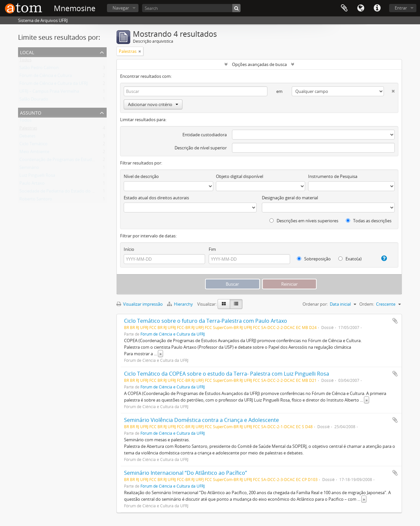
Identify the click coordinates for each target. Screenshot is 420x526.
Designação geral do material (290, 198)
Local (27, 52)
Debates (27, 137)
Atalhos (377, 8)
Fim (212, 249)
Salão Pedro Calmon (39, 69)
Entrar (401, 8)
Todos (25, 61)
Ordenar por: (315, 304)
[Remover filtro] (140, 51)
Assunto (31, 112)
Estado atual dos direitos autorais (156, 198)
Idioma (361, 8)
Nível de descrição (141, 176)
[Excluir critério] (389, 90)
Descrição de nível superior (201, 148)
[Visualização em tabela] (236, 304)
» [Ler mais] (160, 354)
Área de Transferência (344, 8)
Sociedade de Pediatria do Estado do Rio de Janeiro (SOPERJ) (78, 192)
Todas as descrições (369, 221)
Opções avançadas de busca (259, 64)
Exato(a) (350, 259)
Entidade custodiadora (205, 135)
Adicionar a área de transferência (395, 321)
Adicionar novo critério (153, 104)
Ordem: (367, 304)
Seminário (29, 169)
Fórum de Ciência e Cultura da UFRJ (53, 85)
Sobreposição (314, 259)
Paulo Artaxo (32, 185)
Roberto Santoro (36, 200)
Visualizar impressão (140, 304)
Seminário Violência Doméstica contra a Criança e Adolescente (201, 420)
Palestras (28, 129)
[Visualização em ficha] (224, 304)
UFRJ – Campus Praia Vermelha (49, 93)
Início (129, 249)
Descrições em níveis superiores (304, 221)
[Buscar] (236, 8)
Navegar (121, 8)
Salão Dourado (34, 100)
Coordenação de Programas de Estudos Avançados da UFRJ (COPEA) (85, 161)
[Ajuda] (381, 258)
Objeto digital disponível (240, 176)
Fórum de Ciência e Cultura (46, 77)
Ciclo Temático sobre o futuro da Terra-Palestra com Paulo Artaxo (206, 321)
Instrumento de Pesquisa (333, 176)
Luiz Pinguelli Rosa (37, 177)
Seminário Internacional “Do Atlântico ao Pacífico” (186, 473)
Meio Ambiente (34, 153)
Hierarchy (180, 304)
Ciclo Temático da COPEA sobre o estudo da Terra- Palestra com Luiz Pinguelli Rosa (227, 374)
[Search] (191, 8)
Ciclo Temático (33, 145)
